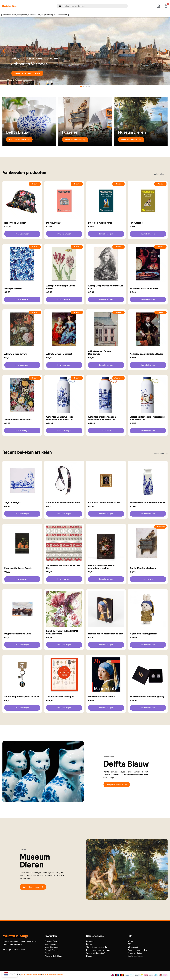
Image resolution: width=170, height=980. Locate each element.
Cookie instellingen (135, 956)
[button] (4, 51)
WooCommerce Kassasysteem (53, 975)
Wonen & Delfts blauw (53, 956)
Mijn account (133, 947)
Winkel (130, 941)
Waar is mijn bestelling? (95, 953)
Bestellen (90, 941)
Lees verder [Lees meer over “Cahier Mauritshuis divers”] (148, 579)
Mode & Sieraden (52, 947)
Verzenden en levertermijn (96, 947)
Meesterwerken (51, 944)
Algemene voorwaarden (137, 950)
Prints (47, 953)
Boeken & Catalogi (52, 941)
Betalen (89, 944)
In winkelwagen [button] (22, 234)
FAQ (130, 944)
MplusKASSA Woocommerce (31, 975)
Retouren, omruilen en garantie (98, 950)
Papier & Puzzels (51, 950)
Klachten (90, 956)
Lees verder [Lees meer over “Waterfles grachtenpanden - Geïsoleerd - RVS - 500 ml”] (106, 431)
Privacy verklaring (135, 953)
